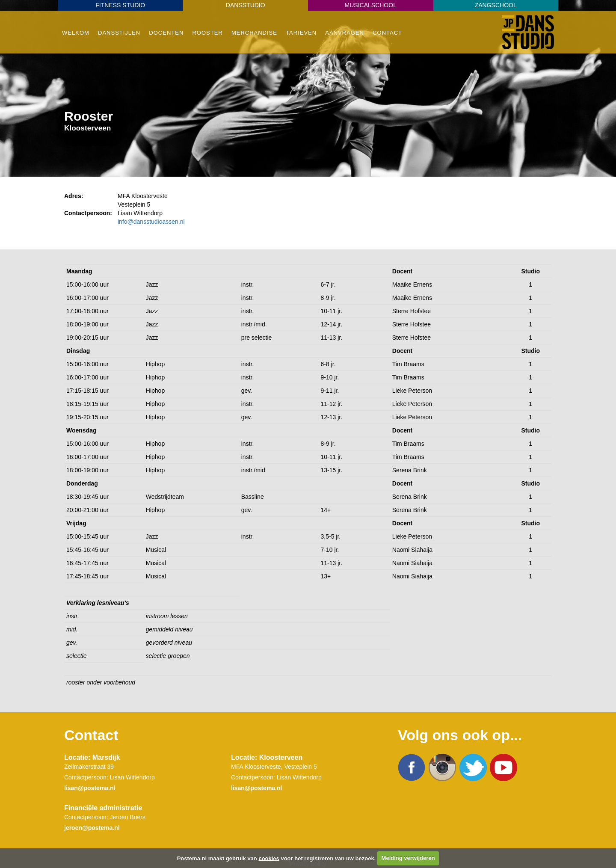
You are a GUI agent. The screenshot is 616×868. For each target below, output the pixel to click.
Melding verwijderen (408, 858)
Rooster (207, 33)
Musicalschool (371, 5)
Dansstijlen (119, 33)
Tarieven (301, 33)
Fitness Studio (120, 5)
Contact (387, 33)
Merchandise (254, 33)
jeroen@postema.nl (92, 828)
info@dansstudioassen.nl (151, 222)
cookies (269, 858)
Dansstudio (246, 5)
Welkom (76, 33)
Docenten (166, 33)
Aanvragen (345, 33)
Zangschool (496, 5)
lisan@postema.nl (90, 788)
